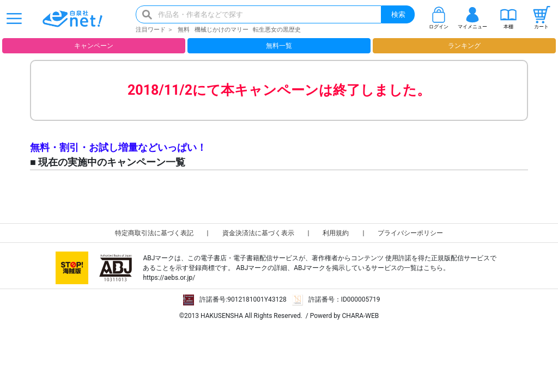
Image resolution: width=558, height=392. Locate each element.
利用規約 (336, 233)
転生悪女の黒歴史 (277, 30)
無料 (184, 30)
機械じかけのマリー (222, 30)
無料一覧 (279, 46)
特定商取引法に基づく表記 (154, 233)
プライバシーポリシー (410, 233)
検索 (398, 14)
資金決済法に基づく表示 (258, 233)
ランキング (464, 46)
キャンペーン (94, 46)
